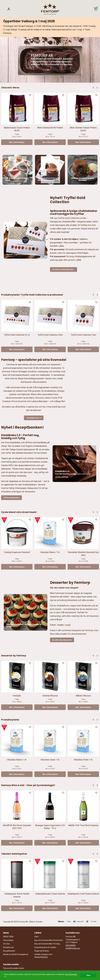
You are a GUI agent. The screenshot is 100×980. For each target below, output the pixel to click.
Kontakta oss (8, 947)
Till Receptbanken (12, 498)
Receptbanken (9, 951)
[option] (17, 119)
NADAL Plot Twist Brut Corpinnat (83, 825)
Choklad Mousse (50, 696)
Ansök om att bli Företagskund (16, 954)
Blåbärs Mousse (83, 696)
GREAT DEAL (8, 937)
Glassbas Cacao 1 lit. (50, 760)
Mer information (17, 142)
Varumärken (8, 940)
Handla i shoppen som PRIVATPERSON (43, 956)
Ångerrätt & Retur (42, 951)
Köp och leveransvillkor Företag (47, 944)
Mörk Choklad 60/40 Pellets (50, 128)
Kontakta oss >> (34, 418)
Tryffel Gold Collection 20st (50, 335)
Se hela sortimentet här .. (64, 269)
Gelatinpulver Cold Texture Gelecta (83, 894)
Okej (88, 975)
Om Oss (6, 944)
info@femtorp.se (73, 948)
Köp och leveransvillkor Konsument (49, 940)
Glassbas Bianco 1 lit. (50, 552)
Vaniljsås (17, 696)
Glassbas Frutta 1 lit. (83, 760)
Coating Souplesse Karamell (17, 552)
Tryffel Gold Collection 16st (83, 335)
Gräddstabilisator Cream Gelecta (50, 894)
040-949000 (71, 945)
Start (36, 937)
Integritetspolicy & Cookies (45, 947)
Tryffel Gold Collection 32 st (17, 335)
